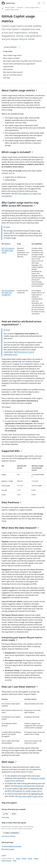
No (14, 814)
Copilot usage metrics (32, 7)
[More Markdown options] (19, 47)
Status (30, 858)
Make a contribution (11, 833)
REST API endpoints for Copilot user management (8, 293)
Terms (18, 858)
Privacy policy (5, 817)
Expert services (7, 861)
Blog (15, 861)
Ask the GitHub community (11, 846)
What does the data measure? (20, 528)
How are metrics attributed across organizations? (22, 323)
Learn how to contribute (8, 836)
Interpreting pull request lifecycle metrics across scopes (22, 639)
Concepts (20, 7)
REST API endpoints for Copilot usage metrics (8, 250)
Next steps (9, 762)
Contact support (8, 849)
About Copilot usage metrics (19, 90)
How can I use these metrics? (20, 687)
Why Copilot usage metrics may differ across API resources (20, 204)
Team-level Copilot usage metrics (30, 796)
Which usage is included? (17, 152)
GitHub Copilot (10, 7)
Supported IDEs (12, 451)
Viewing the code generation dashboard (29, 786)
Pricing (36, 858)
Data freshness (12, 502)
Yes (6, 814)
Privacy (24, 858)
